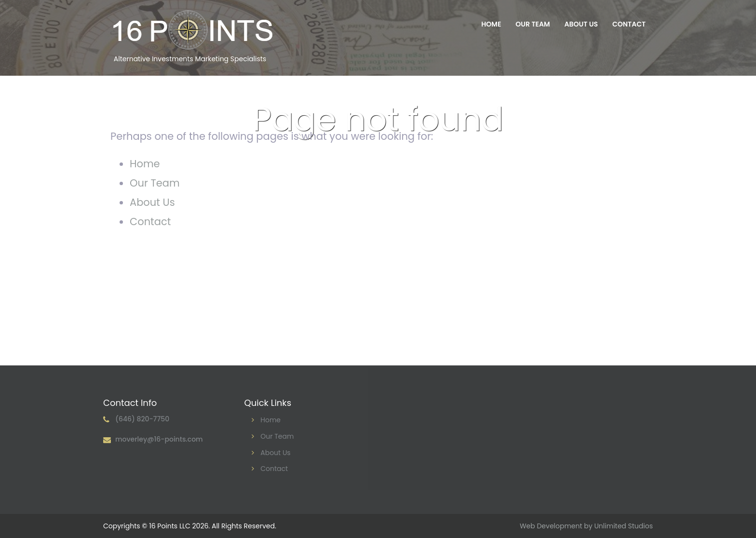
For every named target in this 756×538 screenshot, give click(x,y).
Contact (629, 24)
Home (491, 24)
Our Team (533, 24)
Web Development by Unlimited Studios (586, 526)
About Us (581, 24)
